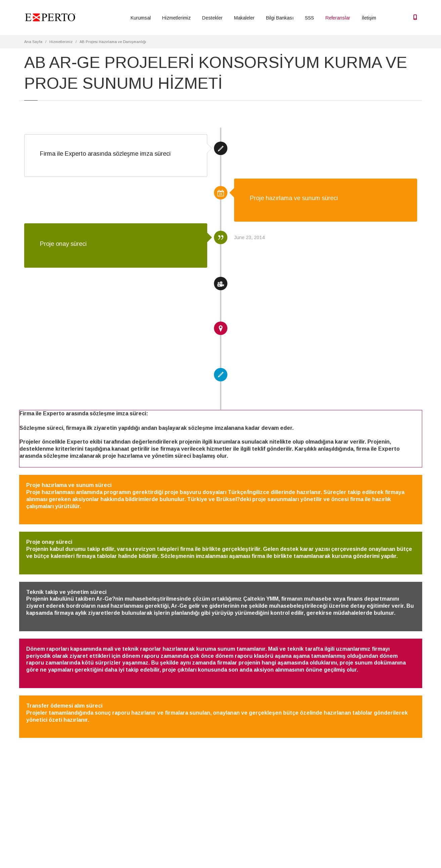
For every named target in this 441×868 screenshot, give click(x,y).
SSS (310, 18)
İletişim (369, 18)
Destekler (212, 18)
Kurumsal (141, 18)
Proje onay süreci (63, 244)
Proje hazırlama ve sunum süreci (294, 198)
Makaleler (244, 18)
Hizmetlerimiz (177, 18)
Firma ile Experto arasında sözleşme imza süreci (105, 154)
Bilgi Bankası (280, 18)
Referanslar (338, 18)
